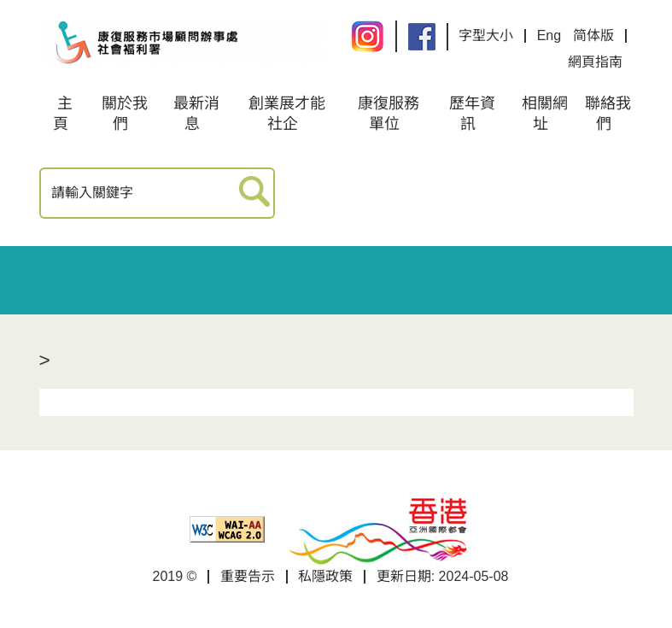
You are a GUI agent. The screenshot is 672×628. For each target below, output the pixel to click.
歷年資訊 (472, 114)
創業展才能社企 (287, 114)
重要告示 (248, 576)
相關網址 (545, 114)
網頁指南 (595, 62)
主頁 (63, 114)
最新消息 (196, 114)
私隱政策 (325, 576)
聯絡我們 (608, 114)
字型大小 (486, 35)
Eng (549, 35)
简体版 (593, 35)
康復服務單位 (389, 114)
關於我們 (125, 114)
